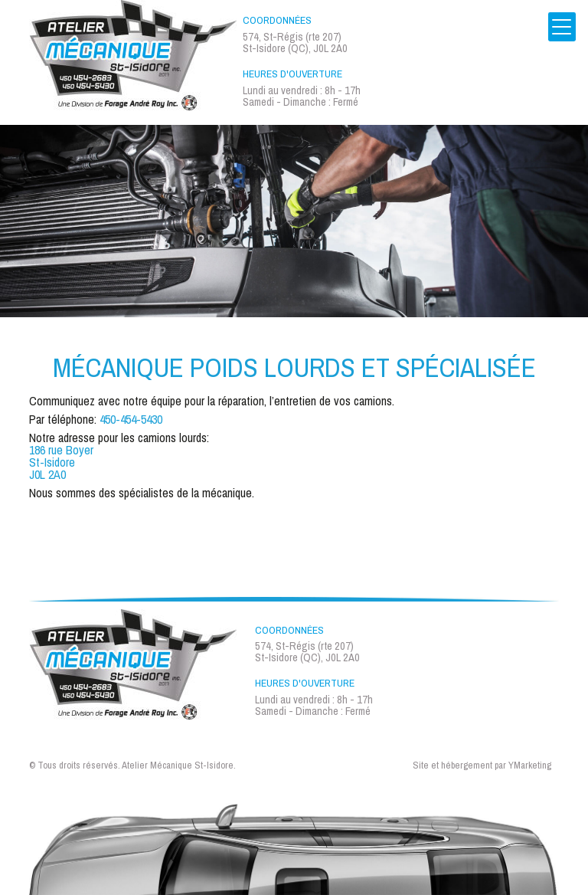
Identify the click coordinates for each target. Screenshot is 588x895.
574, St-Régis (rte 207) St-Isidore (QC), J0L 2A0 (295, 43)
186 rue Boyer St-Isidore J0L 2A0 (61, 462)
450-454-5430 (131, 419)
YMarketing (530, 766)
